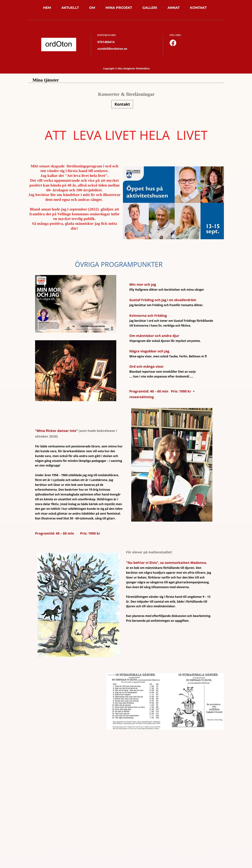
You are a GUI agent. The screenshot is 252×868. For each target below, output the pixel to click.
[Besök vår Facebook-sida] (173, 43)
